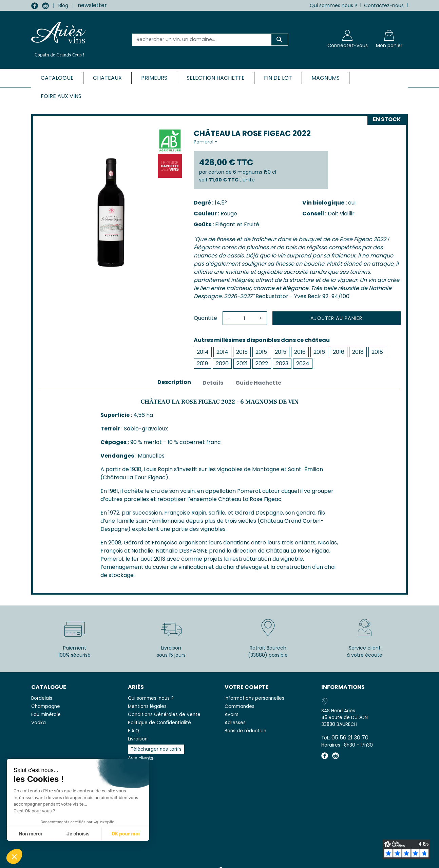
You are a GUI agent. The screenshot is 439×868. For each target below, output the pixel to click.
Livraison (138, 739)
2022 (262, 363)
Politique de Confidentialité (159, 723)
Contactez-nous (384, 5)
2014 (203, 352)
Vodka (39, 723)
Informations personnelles (254, 698)
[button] (14, 856)
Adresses (235, 723)
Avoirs (232, 715)
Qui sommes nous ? (333, 5)
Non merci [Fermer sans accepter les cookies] (30, 834)
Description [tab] (174, 382)
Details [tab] (213, 383)
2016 (300, 352)
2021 (242, 363)
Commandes (240, 706)
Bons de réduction (245, 731)
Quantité (205, 318)
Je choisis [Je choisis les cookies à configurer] (78, 834)
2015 (242, 352)
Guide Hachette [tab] (258, 383)
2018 (358, 352)
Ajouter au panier (336, 318)
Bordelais (42, 698)
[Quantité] (245, 318)
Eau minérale (46, 715)
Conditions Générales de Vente (164, 715)
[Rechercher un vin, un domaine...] (202, 40)
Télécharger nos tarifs (156, 749)
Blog (63, 5)
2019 (202, 363)
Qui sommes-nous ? (151, 698)
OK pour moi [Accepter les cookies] (126, 834)
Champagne (46, 706)
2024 (303, 363)
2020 (222, 363)
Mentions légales (147, 706)
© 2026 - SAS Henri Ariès (220, 859)
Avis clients (141, 758)
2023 (282, 363)
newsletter (92, 5)
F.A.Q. (134, 731)
